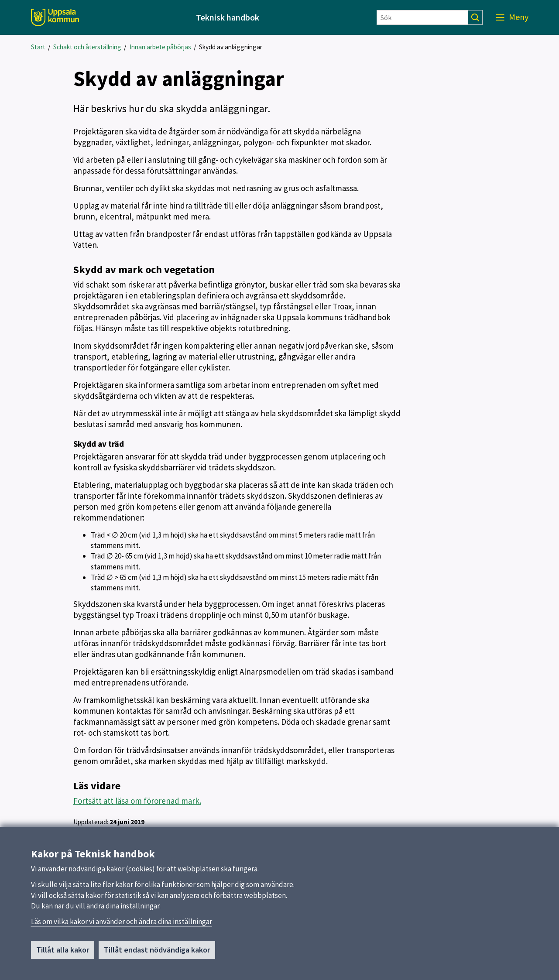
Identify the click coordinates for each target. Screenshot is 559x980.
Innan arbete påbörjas (160, 47)
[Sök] (422, 17)
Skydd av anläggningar (231, 47)
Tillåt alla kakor (63, 954)
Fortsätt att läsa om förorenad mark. (137, 801)
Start (38, 47)
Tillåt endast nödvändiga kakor (157, 954)
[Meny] (512, 17)
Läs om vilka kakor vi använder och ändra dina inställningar (122, 925)
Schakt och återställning (87, 47)
